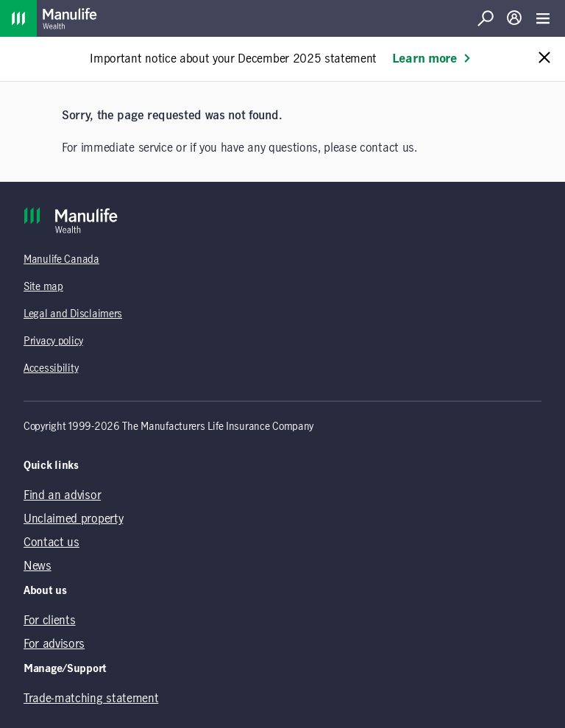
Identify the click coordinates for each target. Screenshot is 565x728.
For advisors (54, 644)
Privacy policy (53, 342)
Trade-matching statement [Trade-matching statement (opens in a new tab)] (91, 699)
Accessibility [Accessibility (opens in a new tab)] (51, 369)
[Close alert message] (544, 59)
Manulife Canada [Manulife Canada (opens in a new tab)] (61, 260)
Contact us (51, 543)
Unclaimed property (73, 519)
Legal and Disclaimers (73, 314)
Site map (43, 287)
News (38, 566)
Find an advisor (62, 495)
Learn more (432, 59)
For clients (49, 621)
